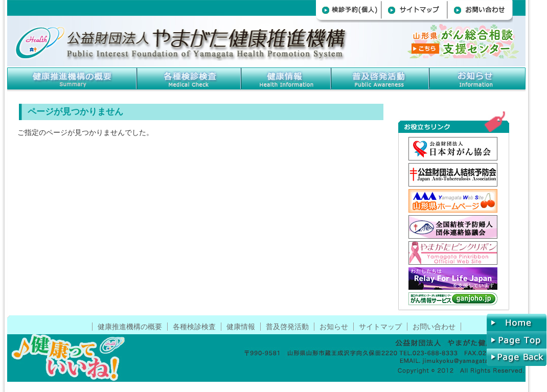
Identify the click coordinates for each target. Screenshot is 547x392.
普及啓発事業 (381, 78)
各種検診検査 (190, 78)
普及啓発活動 (287, 327)
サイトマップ (415, 11)
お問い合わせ (481, 11)
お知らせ (478, 78)
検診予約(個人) (349, 11)
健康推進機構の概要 (72, 78)
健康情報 (287, 78)
